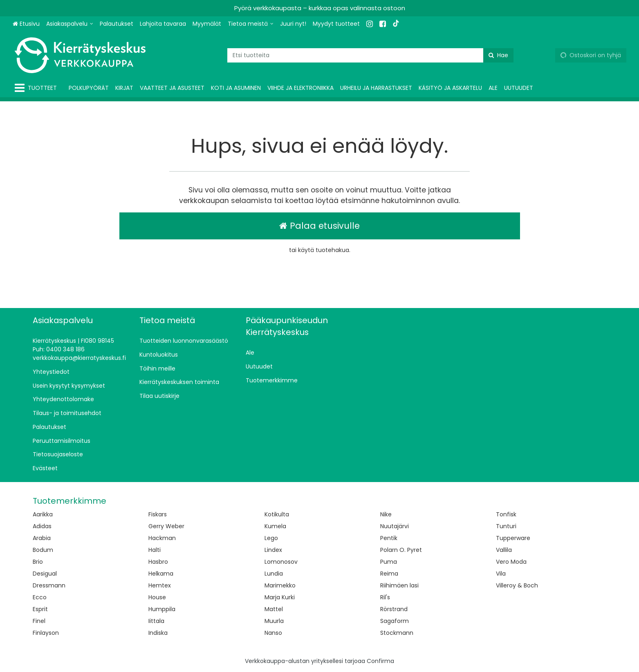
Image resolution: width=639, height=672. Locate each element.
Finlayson (46, 633)
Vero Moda (511, 562)
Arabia (42, 538)
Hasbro (158, 562)
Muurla (274, 621)
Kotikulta (277, 514)
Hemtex (160, 585)
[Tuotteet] (37, 88)
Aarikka (43, 514)
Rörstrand (394, 609)
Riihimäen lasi (399, 585)
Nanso (273, 633)
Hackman (162, 538)
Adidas (42, 526)
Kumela (275, 526)
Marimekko (280, 585)
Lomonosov (281, 562)
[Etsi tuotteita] (370, 55)
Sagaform (395, 621)
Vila (501, 574)
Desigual (45, 574)
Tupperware (513, 538)
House (157, 597)
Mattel (274, 609)
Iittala (156, 621)
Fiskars (158, 514)
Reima (389, 574)
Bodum (43, 550)
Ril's (385, 597)
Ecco (40, 597)
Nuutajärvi (395, 526)
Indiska (158, 633)
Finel (39, 621)
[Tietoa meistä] (251, 24)
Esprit (40, 609)
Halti (155, 550)
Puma (389, 562)
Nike (386, 514)
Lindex (273, 550)
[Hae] (498, 55)
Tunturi (506, 526)
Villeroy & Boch (517, 585)
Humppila (162, 609)
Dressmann (49, 585)
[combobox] (370, 55)
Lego (271, 538)
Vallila (504, 550)
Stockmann (397, 633)
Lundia (274, 574)
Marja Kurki (280, 597)
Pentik (389, 538)
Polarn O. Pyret (401, 550)
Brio (38, 562)
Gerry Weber (166, 526)
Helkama (161, 574)
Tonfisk (506, 514)
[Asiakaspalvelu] (70, 24)
